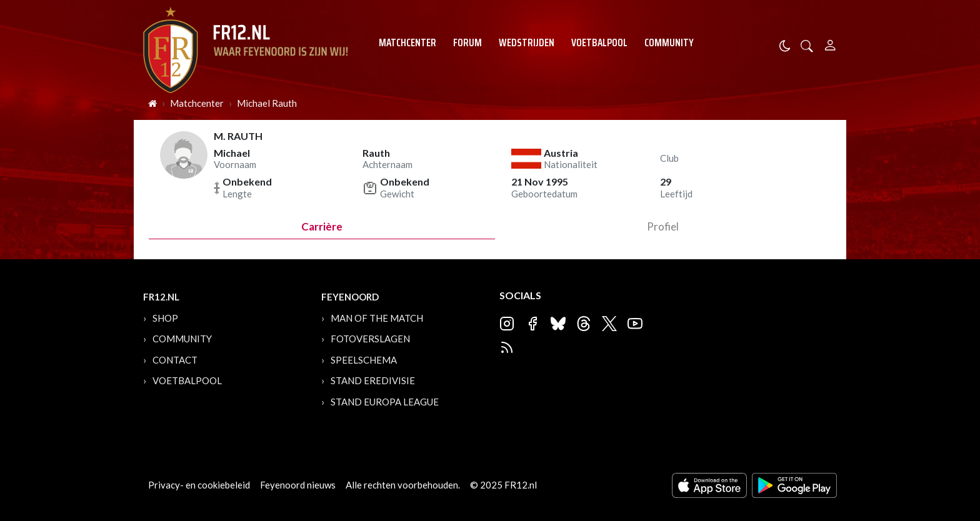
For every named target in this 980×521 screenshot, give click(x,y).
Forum (467, 42)
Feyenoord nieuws (298, 485)
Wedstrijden (527, 42)
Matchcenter (407, 42)
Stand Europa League (385, 402)
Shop (165, 318)
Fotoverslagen (370, 339)
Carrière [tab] (322, 226)
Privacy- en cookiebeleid (199, 485)
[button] (807, 45)
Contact (175, 360)
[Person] (830, 43)
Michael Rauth (267, 103)
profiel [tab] (663, 226)
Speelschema (364, 360)
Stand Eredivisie (373, 380)
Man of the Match (377, 318)
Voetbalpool (599, 42)
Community (669, 42)
